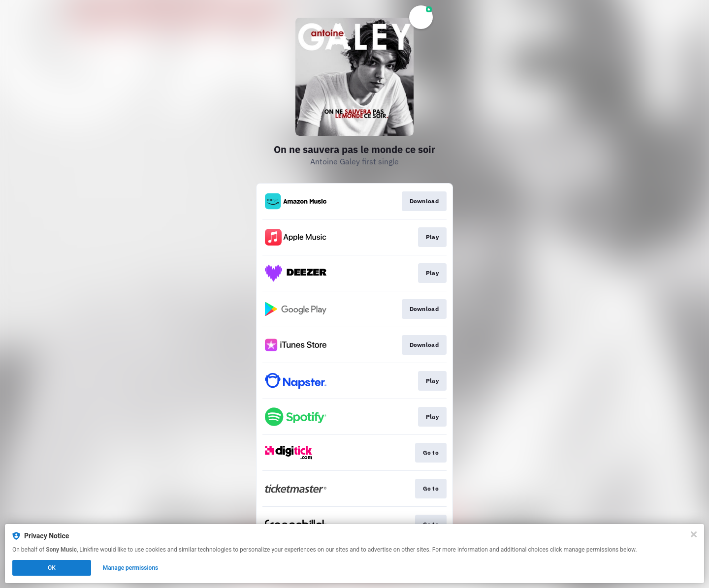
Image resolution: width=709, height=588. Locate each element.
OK (52, 568)
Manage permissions (131, 568)
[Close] (694, 534)
